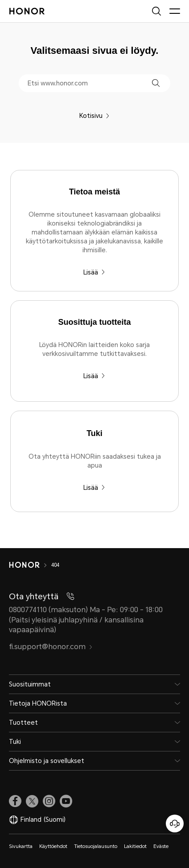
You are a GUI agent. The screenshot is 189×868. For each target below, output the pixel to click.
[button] (156, 83)
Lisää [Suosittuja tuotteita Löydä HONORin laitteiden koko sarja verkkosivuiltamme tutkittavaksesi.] (94, 376)
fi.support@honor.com (51, 647)
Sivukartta (21, 846)
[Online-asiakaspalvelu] (175, 824)
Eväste (161, 846)
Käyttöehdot (53, 846)
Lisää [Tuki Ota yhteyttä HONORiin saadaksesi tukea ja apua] (94, 488)
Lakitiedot (135, 846)
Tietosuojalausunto (96, 846)
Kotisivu (94, 116)
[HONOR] (30, 565)
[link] (15, 801)
